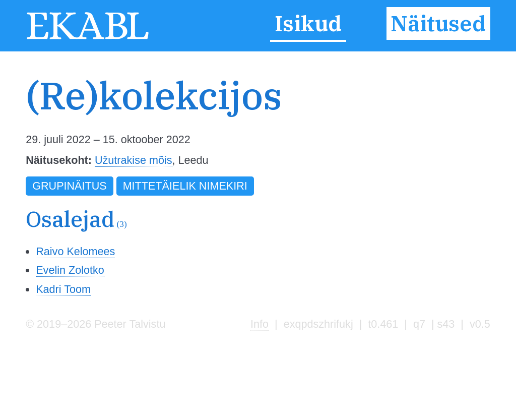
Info (260, 324)
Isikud (308, 24)
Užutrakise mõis (134, 160)
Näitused (438, 24)
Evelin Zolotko (70, 270)
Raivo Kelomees (75, 251)
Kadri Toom (63, 289)
